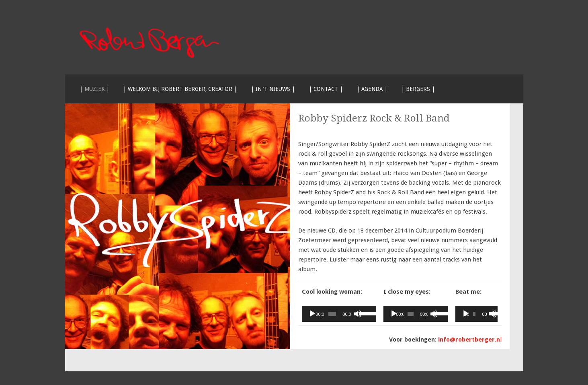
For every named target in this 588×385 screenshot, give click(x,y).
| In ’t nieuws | (273, 89)
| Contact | (326, 89)
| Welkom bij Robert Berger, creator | (180, 89)
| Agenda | (372, 89)
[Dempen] (358, 314)
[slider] (332, 314)
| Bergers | (418, 89)
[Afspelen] (312, 314)
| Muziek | (94, 89)
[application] (339, 314)
